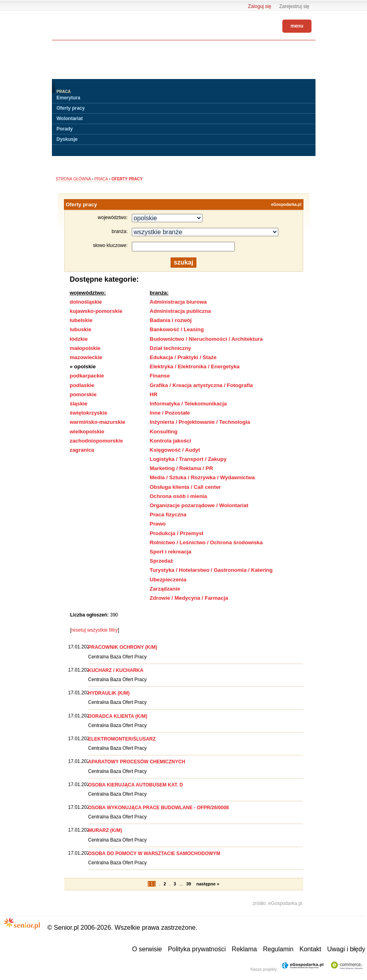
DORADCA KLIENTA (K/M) (118, 716)
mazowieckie (86, 357)
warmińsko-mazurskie (98, 422)
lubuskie (81, 329)
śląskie (79, 404)
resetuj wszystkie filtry (95, 630)
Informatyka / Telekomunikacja (188, 404)
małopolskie (85, 348)
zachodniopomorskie (96, 441)
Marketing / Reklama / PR (182, 468)
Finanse (160, 376)
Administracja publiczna (180, 311)
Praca (101, 179)
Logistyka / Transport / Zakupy (188, 459)
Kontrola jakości (171, 441)
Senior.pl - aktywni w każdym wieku (74, 25)
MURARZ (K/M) (105, 830)
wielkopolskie (87, 432)
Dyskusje (67, 139)
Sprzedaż (162, 561)
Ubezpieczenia (168, 580)
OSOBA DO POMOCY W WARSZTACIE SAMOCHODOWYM (154, 854)
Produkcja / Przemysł (177, 533)
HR (154, 394)
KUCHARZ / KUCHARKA (116, 670)
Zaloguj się (260, 6)
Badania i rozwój (171, 320)
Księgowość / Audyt (175, 450)
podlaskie (82, 385)
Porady (65, 129)
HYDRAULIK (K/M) (109, 693)
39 (188, 884)
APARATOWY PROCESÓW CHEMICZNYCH (137, 762)
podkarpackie (87, 376)
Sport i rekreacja (171, 552)
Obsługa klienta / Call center (185, 487)
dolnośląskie (86, 302)
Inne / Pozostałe (170, 413)
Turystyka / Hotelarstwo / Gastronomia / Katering (211, 570)
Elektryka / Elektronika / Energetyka (195, 367)
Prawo (158, 524)
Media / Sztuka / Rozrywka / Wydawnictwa (202, 477)
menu (297, 26)
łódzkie (79, 339)
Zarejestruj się (294, 6)
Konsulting (164, 432)
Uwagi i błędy (346, 949)
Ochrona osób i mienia (179, 496)
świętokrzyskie (89, 413)
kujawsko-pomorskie (96, 311)
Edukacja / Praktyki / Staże (183, 357)
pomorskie (83, 394)
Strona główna (73, 179)
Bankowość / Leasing (177, 329)
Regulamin (278, 949)
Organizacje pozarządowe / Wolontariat (199, 505)
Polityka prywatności (197, 949)
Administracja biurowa (178, 302)
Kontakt (310, 949)
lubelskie (81, 320)
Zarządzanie (165, 589)
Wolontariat (70, 119)
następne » (208, 884)
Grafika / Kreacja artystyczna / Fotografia (201, 385)
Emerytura (68, 98)
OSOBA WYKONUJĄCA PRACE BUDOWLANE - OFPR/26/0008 (159, 808)
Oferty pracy (71, 108)
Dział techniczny (171, 348)
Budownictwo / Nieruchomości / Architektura (206, 339)
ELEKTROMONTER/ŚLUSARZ (122, 739)
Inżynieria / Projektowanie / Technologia (200, 422)
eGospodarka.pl (286, 204)
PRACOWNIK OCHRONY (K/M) (123, 647)
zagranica (82, 450)
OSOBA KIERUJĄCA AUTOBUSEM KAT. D (136, 785)
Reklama (244, 949)
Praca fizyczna (168, 515)
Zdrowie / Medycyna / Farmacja (189, 598)
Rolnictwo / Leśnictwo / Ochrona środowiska (206, 542)
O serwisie (147, 949)
